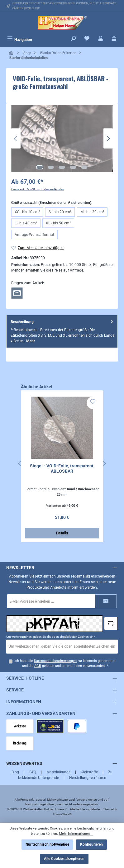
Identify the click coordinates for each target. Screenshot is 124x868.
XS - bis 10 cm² (27, 212)
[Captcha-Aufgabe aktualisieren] (111, 623)
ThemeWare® (62, 814)
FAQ (33, 772)
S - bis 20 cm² (60, 212)
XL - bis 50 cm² (58, 223)
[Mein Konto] (101, 39)
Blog (15, 772)
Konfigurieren (91, 844)
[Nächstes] (108, 139)
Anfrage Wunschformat (34, 235)
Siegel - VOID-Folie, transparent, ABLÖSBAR (62, 469)
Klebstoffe (89, 772)
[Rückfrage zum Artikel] (17, 293)
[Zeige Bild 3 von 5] (62, 167)
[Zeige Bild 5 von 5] (84, 167)
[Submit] (106, 601)
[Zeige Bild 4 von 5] (73, 167)
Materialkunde (58, 772)
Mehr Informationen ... (76, 834)
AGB (38, 666)
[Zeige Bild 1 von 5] (40, 167)
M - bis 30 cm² (92, 212)
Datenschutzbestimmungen (55, 661)
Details (62, 533)
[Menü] (20, 39)
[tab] (62, 331)
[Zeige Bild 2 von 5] (51, 167)
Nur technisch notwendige (47, 844)
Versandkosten (87, 800)
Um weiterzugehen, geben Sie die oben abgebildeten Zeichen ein (51, 637)
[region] (62, 139)
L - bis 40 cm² (26, 223)
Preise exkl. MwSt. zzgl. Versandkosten (38, 189)
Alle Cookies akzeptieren (64, 859)
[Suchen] (74, 39)
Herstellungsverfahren (88, 778)
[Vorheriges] (16, 139)
